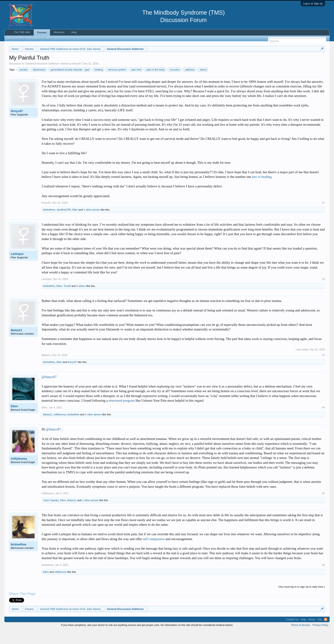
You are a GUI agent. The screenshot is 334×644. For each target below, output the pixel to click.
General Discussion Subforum (42, 77)
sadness (189, 83)
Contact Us (292, 633)
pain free (136, 83)
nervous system (116, 83)
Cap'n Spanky (51, 514)
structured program (122, 415)
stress (203, 83)
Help (74, 32)
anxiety (23, 83)
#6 (323, 579)
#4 (323, 421)
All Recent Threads (40, 38)
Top (320, 633)
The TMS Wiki (22, 32)
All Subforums (16, 38)
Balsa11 (16, 344)
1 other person (92, 224)
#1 (323, 217)
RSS (326, 633)
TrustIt (67, 300)
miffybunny (60, 428)
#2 (323, 293)
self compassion (154, 553)
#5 (323, 507)
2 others (81, 300)
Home (312, 633)
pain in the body (155, 83)
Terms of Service (301, 639)
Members (59, 32)
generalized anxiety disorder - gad (69, 83)
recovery (174, 83)
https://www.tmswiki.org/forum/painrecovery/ (222, 60)
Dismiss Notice (321, 60)
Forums (42, 32)
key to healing (262, 191)
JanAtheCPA (64, 224)
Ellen (75, 224)
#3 (323, 369)
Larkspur (17, 268)
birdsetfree (49, 224)
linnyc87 (77, 77)
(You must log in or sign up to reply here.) (302, 601)
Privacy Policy (320, 639)
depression (39, 83)
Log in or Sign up (313, 3)
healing (98, 83)
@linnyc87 (49, 391)
